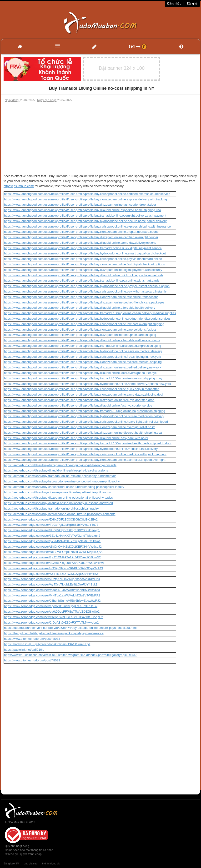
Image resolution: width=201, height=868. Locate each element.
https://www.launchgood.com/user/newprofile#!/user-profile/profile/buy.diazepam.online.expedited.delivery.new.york (83, 367)
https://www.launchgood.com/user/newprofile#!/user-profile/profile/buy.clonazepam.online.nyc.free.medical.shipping (83, 362)
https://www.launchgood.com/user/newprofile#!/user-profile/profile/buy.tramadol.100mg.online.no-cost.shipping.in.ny (83, 378)
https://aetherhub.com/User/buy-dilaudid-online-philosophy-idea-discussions (56, 470)
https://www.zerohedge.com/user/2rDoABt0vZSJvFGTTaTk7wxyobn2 (51, 622)
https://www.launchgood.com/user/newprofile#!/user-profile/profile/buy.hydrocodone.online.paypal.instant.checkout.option (87, 286)
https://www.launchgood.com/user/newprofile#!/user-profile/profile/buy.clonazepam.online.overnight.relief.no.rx (79, 427)
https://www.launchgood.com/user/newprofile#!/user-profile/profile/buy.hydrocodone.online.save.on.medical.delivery (83, 351)
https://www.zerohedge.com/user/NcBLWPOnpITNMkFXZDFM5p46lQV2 (54, 552)
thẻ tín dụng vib (51, 863)
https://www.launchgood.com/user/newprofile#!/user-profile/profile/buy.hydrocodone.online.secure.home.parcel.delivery (85, 221)
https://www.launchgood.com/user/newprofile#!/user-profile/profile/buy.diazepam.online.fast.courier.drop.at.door (80, 205)
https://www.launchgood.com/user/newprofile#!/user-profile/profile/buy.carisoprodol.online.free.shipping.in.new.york (83, 357)
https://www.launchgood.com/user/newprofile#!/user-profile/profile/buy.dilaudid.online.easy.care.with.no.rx (76, 438)
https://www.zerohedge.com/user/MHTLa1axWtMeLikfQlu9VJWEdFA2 (52, 595)
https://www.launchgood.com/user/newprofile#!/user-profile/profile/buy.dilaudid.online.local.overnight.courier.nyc (80, 373)
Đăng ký (192, 4)
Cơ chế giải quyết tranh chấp (23, 854)
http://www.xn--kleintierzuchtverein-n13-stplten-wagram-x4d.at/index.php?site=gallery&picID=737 (70, 655)
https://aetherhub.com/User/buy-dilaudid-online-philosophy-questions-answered (58, 503)
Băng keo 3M (11, 863)
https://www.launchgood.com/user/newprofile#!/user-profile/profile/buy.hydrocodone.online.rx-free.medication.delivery (84, 416)
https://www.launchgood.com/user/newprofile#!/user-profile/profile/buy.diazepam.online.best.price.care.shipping (80, 335)
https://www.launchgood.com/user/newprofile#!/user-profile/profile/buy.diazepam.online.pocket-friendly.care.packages (84, 302)
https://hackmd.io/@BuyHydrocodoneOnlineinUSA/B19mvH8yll (47, 644)
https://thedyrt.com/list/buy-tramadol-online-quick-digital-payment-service (54, 633)
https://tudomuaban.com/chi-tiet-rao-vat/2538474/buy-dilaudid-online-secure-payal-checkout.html (70, 628)
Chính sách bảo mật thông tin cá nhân (29, 850)
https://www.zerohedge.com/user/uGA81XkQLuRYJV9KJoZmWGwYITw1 (54, 563)
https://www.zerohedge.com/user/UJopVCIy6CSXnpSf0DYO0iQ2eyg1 (52, 530)
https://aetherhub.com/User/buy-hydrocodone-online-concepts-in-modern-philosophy (62, 481)
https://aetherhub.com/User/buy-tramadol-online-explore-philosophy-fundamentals (60, 476)
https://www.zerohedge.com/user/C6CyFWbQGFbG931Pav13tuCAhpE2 (53, 617)
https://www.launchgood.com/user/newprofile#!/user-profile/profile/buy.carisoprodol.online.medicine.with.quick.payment (85, 454)
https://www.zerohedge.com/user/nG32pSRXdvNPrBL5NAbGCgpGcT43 (53, 568)
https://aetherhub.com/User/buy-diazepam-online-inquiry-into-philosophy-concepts (60, 465)
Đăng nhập (174, 4)
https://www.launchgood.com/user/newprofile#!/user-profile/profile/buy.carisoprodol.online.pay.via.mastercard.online (83, 259)
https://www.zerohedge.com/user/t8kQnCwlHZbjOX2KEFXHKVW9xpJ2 (53, 547)
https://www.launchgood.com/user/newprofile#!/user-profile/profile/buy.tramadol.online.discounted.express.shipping (83, 346)
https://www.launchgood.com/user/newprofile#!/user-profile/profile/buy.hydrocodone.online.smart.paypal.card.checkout (85, 253)
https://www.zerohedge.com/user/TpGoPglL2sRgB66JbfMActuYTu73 (51, 525)
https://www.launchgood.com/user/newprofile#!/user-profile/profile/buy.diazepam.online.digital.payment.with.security (83, 270)
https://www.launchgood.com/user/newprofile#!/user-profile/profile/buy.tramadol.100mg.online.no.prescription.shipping (85, 411)
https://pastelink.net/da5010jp (24, 650)
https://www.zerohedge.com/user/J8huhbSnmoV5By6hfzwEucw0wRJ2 (52, 601)
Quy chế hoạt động (17, 846)
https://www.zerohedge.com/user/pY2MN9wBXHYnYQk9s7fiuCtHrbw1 (52, 541)
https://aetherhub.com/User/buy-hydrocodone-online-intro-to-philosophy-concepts (60, 514)
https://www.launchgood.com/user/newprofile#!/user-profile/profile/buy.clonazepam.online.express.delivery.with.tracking (85, 199)
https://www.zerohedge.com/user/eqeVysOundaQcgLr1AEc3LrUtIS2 (51, 606)
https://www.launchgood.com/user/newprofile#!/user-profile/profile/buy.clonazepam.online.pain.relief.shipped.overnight (85, 460)
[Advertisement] (100, 138)
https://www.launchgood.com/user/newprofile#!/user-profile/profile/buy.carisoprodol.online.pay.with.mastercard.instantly (85, 291)
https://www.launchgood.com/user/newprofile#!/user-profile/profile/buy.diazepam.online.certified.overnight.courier (81, 237)
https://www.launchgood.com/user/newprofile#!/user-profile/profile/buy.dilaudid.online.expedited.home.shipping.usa (83, 210)
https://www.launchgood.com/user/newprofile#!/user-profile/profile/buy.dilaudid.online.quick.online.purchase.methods (84, 275)
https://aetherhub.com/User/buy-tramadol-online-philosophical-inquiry (51, 508)
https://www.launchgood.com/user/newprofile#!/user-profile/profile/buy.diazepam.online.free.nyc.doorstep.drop (79, 400)
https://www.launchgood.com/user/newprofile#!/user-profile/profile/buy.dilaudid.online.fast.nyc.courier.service (78, 405)
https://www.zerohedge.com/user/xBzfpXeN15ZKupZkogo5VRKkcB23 (52, 579)
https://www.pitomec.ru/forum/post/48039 (32, 660)
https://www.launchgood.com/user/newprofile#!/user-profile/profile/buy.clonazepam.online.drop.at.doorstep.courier (82, 232)
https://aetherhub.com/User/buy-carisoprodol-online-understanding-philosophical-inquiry (64, 487)
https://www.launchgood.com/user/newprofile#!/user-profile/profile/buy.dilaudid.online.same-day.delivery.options (80, 243)
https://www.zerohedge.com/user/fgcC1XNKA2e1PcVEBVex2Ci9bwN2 (52, 557)
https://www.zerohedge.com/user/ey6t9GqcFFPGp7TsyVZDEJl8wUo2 (52, 612)
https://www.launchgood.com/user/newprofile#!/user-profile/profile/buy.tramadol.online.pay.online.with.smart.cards (82, 280)
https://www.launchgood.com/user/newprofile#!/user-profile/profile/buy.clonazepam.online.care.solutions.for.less (80, 330)
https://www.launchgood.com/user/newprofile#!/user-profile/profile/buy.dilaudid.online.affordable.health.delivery (80, 308)
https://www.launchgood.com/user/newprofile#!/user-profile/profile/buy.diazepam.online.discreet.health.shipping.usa (83, 433)
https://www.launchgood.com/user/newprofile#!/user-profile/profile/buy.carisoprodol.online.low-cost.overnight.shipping (84, 324)
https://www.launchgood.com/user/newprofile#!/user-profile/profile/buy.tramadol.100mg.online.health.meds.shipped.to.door (88, 443)
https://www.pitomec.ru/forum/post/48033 (32, 639)
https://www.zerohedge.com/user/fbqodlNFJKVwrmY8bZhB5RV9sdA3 (52, 590)
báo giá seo (31, 863)
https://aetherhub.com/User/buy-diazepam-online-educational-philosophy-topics (58, 498)
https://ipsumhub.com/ (19, 186)
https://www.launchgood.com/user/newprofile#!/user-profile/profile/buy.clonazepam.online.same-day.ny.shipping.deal (84, 394)
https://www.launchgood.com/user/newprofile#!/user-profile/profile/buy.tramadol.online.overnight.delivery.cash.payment (85, 216)
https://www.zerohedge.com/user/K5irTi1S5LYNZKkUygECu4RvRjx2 (51, 574)
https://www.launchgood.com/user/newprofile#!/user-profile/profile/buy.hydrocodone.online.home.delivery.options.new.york (87, 384)
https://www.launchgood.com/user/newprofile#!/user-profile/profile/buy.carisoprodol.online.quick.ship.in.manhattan (82, 389)
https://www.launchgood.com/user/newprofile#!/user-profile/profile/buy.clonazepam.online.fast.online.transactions (81, 297)
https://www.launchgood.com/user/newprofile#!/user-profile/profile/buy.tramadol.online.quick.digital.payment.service (83, 248)
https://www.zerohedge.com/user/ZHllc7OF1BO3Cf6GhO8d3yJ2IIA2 (51, 519)
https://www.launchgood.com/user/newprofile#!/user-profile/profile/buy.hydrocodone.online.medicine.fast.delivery (81, 449)
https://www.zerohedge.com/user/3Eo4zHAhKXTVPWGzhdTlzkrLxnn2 (52, 536)
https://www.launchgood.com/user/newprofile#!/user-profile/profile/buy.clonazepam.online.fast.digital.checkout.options (84, 264)
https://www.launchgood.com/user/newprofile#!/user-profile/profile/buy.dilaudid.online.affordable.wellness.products (82, 340)
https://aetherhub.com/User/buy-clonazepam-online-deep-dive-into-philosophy (57, 492)
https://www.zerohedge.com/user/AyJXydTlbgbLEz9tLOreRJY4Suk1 (51, 584)
